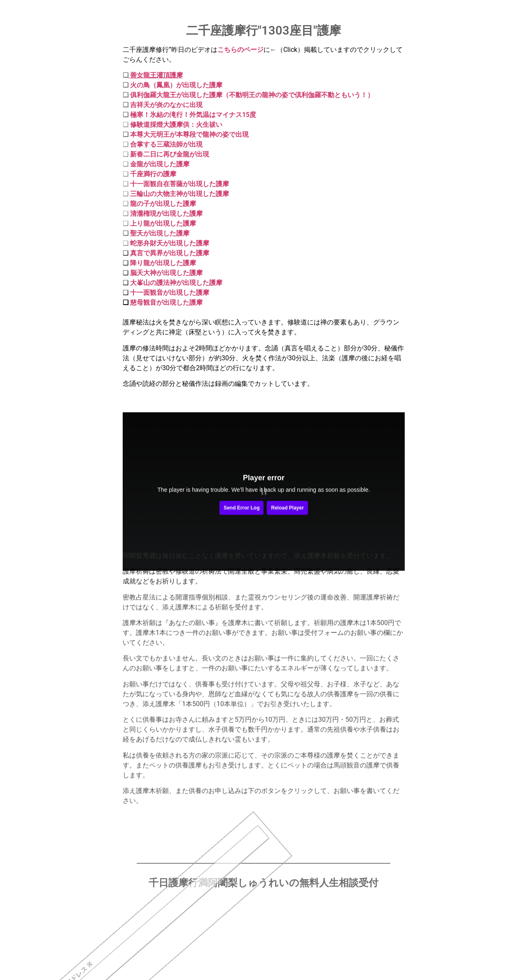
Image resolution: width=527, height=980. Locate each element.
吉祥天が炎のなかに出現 (166, 105)
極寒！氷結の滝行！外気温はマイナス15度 (193, 115)
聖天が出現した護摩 (160, 233)
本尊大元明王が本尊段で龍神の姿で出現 (189, 134)
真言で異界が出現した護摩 (170, 253)
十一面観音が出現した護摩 (169, 293)
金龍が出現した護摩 (160, 164)
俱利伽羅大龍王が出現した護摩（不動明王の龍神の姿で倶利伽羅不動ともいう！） (252, 95)
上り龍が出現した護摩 (163, 223)
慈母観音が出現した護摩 (166, 302)
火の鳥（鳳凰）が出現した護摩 (175, 85)
